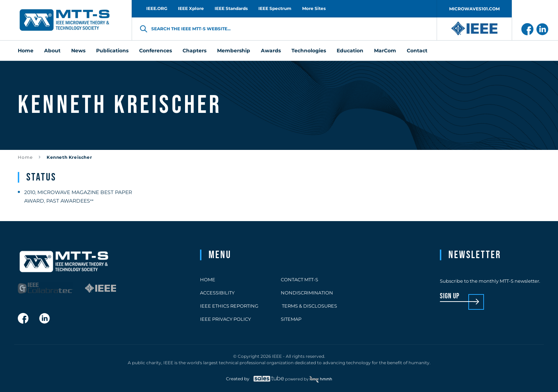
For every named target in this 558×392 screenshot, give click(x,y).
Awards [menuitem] (271, 51)
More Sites (314, 8)
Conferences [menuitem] (156, 51)
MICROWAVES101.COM (474, 9)
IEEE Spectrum (275, 8)
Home (25, 157)
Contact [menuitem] (417, 51)
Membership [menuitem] (234, 51)
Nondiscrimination (307, 293)
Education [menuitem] (350, 51)
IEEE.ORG (157, 8)
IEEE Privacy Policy (225, 319)
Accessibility (217, 293)
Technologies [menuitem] (309, 51)
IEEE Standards (231, 8)
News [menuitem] (78, 51)
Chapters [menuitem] (194, 51)
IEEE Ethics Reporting (229, 306)
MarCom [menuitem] (385, 51)
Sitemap (291, 319)
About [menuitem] (52, 51)
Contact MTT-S (299, 279)
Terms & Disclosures (309, 306)
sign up (450, 296)
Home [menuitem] (26, 51)
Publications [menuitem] (112, 51)
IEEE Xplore (191, 8)
